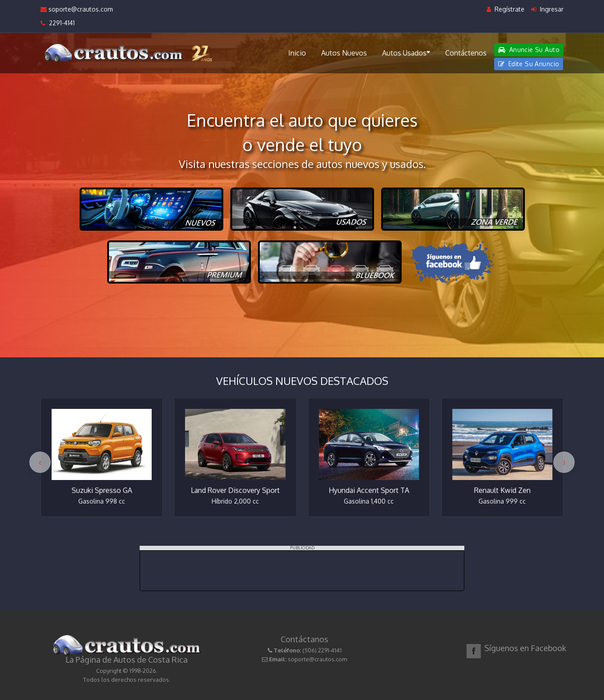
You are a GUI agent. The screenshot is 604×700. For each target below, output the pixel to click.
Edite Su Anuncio (529, 64)
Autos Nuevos (344, 53)
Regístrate (505, 9)
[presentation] (40, 462)
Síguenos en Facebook (525, 648)
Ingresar (547, 9)
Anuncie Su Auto (529, 50)
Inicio (297, 53)
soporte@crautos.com (77, 9)
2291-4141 (58, 23)
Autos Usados (406, 52)
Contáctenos (466, 53)
